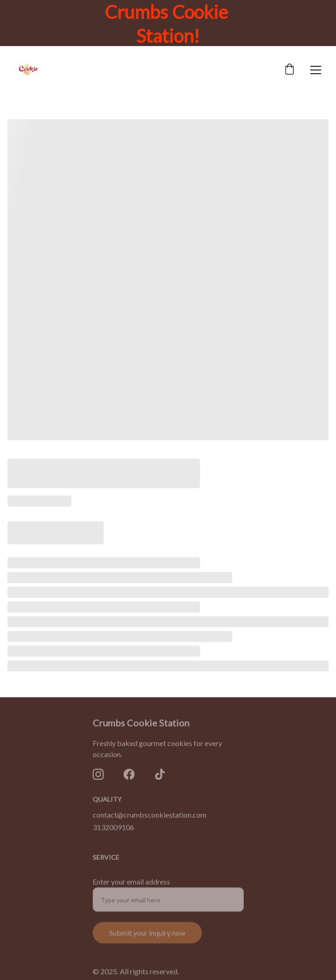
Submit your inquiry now (147, 938)
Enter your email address (131, 887)
